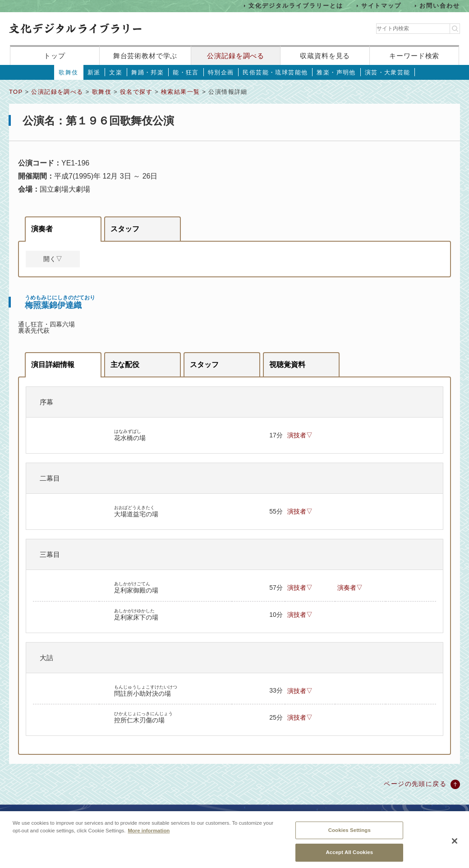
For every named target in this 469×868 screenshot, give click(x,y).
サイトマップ (382, 6)
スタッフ (125, 229)
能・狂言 (186, 72)
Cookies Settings (349, 837)
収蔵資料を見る (325, 56)
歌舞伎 (68, 72)
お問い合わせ (440, 6)
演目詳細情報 (53, 365)
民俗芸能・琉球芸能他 (275, 72)
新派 (94, 72)
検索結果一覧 (180, 92)
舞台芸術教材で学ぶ (145, 56)
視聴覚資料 (287, 365)
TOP (16, 92)
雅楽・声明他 (336, 72)
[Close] (455, 848)
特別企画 (221, 72)
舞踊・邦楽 (147, 72)
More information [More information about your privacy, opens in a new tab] (149, 837)
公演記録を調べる (236, 56)
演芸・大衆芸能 (388, 72)
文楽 (116, 72)
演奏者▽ (350, 588)
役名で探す (136, 92)
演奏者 (42, 229)
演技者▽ (300, 435)
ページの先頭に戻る (415, 784)
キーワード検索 (414, 56)
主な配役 (125, 365)
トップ (55, 56)
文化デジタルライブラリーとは (296, 6)
